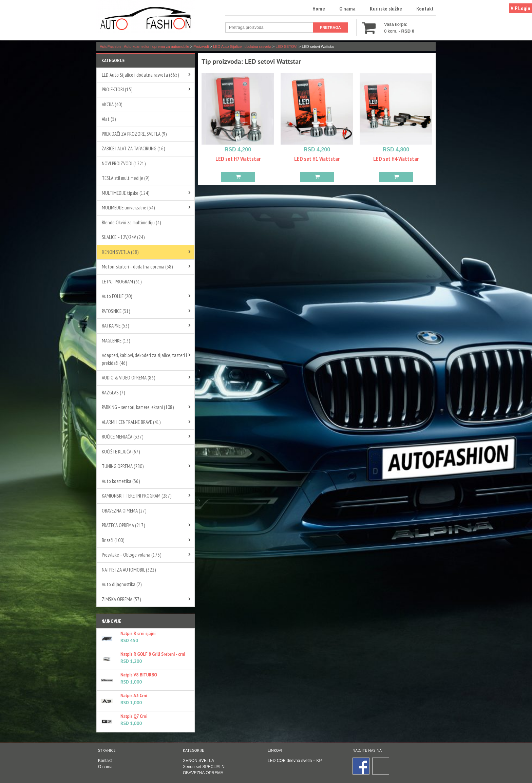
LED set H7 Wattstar (238, 159)
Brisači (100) (113, 540)
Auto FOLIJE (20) (117, 296)
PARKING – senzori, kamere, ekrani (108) (138, 407)
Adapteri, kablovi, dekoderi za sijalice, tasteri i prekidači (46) (144, 359)
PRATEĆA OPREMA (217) (123, 525)
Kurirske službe (386, 8)
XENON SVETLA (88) (120, 252)
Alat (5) (109, 119)
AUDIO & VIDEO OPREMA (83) (128, 378)
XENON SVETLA (198, 761)
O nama (347, 8)
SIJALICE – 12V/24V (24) (123, 237)
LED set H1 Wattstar (317, 159)
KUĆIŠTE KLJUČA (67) (121, 452)
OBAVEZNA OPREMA (203, 773)
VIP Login (520, 8)
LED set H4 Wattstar (396, 159)
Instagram (381, 766)
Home (319, 8)
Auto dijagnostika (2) (122, 584)
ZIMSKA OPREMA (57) (121, 599)
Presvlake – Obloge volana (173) (131, 555)
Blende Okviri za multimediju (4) (131, 222)
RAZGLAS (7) (113, 393)
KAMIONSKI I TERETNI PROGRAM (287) (137, 496)
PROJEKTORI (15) (117, 89)
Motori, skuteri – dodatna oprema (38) (137, 267)
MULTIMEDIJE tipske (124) (126, 193)
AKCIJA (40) (112, 104)
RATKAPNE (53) (115, 326)
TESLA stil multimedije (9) (126, 178)
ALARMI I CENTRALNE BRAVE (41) (131, 422)
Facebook (361, 766)
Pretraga (330, 27)
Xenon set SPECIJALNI (204, 767)
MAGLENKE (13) (116, 341)
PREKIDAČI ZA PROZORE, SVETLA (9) (134, 134)
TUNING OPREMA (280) (123, 466)
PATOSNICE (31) (116, 311)
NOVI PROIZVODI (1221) (124, 163)
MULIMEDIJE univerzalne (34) (128, 208)
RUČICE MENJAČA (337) (122, 437)
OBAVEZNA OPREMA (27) (124, 511)
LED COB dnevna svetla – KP (295, 761)
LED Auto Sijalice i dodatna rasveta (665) (140, 75)
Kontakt (425, 8)
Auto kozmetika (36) (121, 481)
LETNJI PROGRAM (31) (122, 282)
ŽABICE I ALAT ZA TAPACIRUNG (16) (133, 148)
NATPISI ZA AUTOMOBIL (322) (129, 570)
